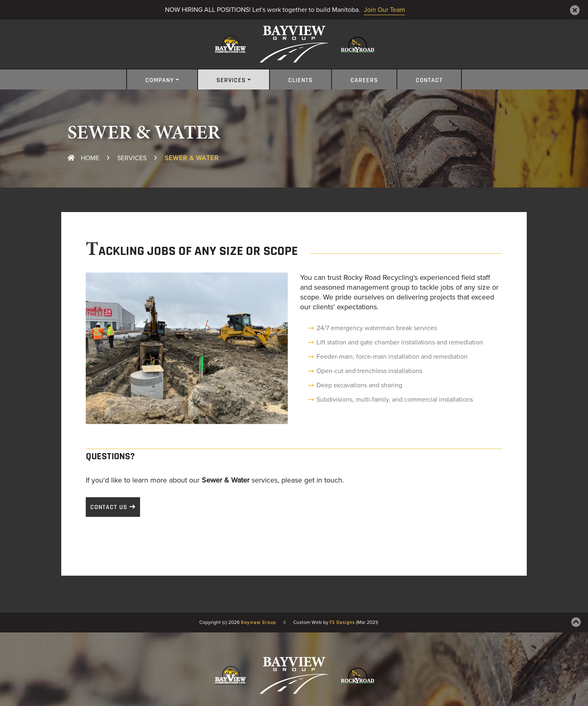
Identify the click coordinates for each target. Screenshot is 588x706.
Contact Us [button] (109, 507)
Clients (301, 80)
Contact (429, 80)
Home (83, 158)
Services (132, 158)
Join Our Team (384, 10)
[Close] (575, 10)
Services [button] (231, 80)
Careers (364, 80)
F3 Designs (342, 623)
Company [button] (160, 80)
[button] (101, 348)
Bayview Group (258, 623)
